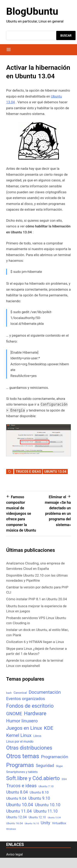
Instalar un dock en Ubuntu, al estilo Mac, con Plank (37, 632)
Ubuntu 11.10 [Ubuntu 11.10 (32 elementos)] (46, 811)
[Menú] (9, 50)
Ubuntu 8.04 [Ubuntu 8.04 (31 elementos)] (17, 792)
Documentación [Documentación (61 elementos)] (45, 692)
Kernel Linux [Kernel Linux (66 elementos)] (19, 735)
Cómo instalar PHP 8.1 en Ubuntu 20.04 (37, 599)
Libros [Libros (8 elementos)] (37, 736)
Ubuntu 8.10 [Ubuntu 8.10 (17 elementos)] (39, 792)
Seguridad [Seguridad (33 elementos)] (45, 766)
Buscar (66, 36)
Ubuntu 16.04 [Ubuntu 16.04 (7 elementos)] (14, 823)
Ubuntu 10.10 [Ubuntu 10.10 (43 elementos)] (48, 805)
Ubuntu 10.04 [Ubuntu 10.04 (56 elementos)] (20, 805)
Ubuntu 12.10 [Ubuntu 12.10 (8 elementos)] (37, 817)
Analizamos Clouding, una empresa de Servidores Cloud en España (35, 566)
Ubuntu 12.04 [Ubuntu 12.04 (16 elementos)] (16, 817)
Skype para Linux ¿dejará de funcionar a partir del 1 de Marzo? (36, 651)
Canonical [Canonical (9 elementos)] (20, 693)
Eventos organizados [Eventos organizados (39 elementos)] (26, 699)
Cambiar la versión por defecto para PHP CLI (37, 590)
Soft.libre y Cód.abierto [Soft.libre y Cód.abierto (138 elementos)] (33, 778)
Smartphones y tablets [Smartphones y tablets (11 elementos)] (22, 772)
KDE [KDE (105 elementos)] (49, 728)
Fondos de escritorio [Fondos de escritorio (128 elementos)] (30, 706)
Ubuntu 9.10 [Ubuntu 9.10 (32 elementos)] (39, 798)
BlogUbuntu (32, 11)
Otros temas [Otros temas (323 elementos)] (23, 756)
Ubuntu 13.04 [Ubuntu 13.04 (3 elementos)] (54, 818)
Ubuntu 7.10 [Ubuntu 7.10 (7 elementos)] (46, 786)
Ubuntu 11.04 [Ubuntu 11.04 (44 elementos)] (19, 811)
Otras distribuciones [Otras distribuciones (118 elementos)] (29, 748)
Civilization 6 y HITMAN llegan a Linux (35, 642)
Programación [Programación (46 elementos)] (55, 757)
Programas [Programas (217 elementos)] (20, 765)
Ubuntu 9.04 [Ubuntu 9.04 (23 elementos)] (16, 798)
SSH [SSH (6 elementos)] (64, 779)
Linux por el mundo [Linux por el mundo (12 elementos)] (20, 742)
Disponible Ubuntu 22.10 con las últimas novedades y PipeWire (37, 578)
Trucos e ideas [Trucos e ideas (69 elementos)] (21, 786)
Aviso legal (14, 854)
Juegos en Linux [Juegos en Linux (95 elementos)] (24, 728)
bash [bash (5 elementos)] (9, 693)
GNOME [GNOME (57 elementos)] (14, 714)
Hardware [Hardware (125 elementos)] (35, 713)
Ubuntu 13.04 (55, 472)
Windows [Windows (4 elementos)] (11, 829)
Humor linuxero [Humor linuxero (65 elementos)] (22, 721)
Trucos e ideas (28, 472)
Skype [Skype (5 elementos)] (59, 766)
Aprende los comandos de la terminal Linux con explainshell (35, 663)
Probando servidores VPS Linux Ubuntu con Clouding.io (36, 620)
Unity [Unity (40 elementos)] (45, 823)
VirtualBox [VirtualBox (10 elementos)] (59, 823)
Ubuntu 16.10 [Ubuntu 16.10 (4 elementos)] (32, 823)
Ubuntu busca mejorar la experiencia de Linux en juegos (36, 609)
